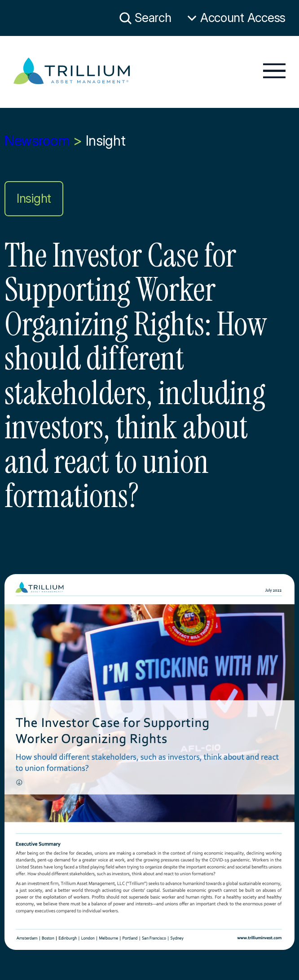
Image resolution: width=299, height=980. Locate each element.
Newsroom (37, 141)
